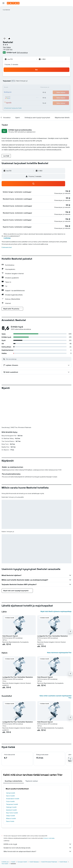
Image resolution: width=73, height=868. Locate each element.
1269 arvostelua (22, 52)
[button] (3, 3)
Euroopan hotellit (22, 828)
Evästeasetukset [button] (7, 247)
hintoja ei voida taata (49, 805)
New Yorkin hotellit (12, 779)
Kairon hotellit (10, 762)
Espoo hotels (10, 788)
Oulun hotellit (10, 768)
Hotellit (13, 828)
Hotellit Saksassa (34, 828)
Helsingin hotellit (11, 774)
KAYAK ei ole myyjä (38, 810)
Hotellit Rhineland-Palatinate (49, 828)
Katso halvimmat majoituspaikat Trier (59, 619)
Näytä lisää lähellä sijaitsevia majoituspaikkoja (56, 578)
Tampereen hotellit (12, 771)
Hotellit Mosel (63, 828)
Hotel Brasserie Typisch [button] (10, 602)
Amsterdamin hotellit (13, 765)
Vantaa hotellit (11, 759)
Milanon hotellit (11, 785)
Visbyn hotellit (11, 782)
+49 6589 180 (8, 50)
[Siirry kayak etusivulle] (13, 3)
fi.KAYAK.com (5, 828)
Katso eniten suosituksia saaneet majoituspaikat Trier (56, 663)
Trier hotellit (5, 830)
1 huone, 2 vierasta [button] (11, 64)
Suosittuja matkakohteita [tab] (14, 747)
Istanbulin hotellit (11, 776)
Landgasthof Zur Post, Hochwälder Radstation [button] (53, 602)
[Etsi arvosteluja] (38, 359)
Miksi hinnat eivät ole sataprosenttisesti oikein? (38, 818)
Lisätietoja (7, 238)
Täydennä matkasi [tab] (32, 747)
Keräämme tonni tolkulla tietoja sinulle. (38, 814)
